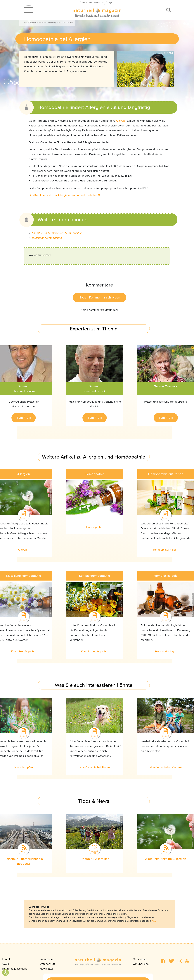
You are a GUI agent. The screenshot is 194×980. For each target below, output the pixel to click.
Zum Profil (24, 418)
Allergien (24, 550)
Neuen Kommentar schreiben (99, 297)
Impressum (47, 959)
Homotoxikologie (166, 652)
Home (27, 22)
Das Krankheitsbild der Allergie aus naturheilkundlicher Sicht (67, 195)
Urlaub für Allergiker (95, 859)
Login (110, 3)
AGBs (5, 964)
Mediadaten (140, 959)
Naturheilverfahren (39, 22)
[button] (163, 961)
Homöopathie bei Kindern (166, 767)
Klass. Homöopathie (24, 652)
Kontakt (7, 959)
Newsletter (46, 969)
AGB (154, 921)
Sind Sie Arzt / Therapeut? (93, 3)
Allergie (121, 121)
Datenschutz (48, 964)
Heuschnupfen (24, 767)
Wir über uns (141, 964)
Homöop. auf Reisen (166, 550)
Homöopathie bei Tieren (95, 767)
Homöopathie (55, 22)
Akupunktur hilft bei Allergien (166, 859)
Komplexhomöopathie (95, 652)
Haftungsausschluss (15, 969)
